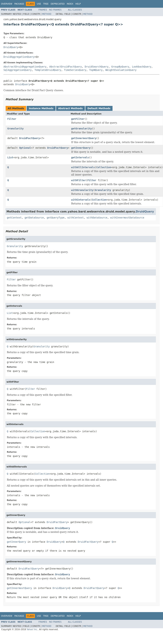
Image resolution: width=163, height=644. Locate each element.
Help (78, 4)
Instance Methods (41, 108)
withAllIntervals (83, 167)
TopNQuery (96, 70)
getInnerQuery (81, 148)
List (10, 157)
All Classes (75, 10)
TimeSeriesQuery (75, 70)
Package (19, 4)
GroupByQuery (120, 67)
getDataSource (34, 218)
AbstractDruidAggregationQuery (25, 67)
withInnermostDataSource (127, 218)
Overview (7, 4)
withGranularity (82, 190)
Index (70, 4)
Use (39, 4)
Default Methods (99, 108)
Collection (104, 167)
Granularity (16, 129)
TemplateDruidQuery (48, 70)
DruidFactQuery (29, 138)
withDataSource (97, 218)
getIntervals (80, 157)
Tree (46, 4)
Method (47, 14)
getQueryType (56, 218)
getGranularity (81, 129)
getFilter (78, 119)
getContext (14, 218)
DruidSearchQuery (97, 67)
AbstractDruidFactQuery (65, 67)
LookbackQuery (142, 67)
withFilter (79, 180)
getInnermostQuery (84, 138)
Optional (25, 148)
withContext (76, 218)
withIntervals (81, 200)
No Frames (55, 10)
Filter (12, 119)
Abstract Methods (70, 108)
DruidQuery (11, 47)
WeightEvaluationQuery (121, 70)
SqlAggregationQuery (18, 70)
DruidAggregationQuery (19, 57)
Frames (43, 10)
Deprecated (58, 4)
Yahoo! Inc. (32, 629)
